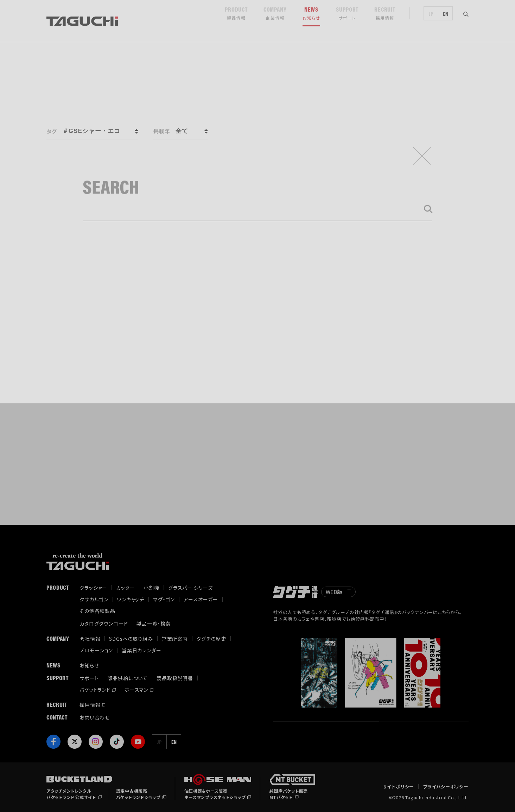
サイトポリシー (398, 787)
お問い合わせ (95, 717)
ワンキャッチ (131, 599)
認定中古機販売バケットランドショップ (138, 794)
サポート (89, 678)
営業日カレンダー (142, 650)
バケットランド (95, 690)
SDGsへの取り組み (131, 639)
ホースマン (136, 690)
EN (446, 21)
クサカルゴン (94, 599)
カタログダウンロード (104, 624)
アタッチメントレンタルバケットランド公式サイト (71, 794)
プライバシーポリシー (446, 787)
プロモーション (96, 650)
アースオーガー (201, 599)
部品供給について (128, 678)
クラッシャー (93, 588)
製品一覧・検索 (154, 624)
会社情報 (90, 639)
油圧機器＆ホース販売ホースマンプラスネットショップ (215, 794)
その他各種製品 (97, 611)
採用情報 (90, 705)
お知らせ (89, 665)
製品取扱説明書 (175, 678)
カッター (125, 588)
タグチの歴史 (211, 639)
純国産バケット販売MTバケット (289, 794)
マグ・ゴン (164, 599)
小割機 (151, 588)
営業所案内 (175, 639)
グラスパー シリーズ (190, 588)
